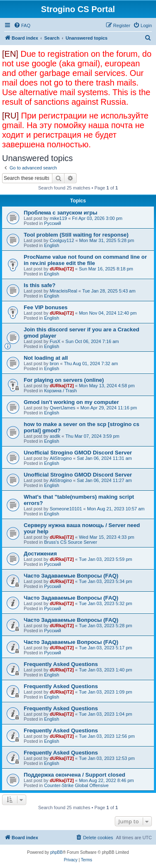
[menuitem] (22, 25)
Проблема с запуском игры (61, 213)
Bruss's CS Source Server (71, 542)
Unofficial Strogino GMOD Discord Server (78, 453)
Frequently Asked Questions (61, 664)
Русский (53, 223)
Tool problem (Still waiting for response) (76, 235)
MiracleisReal (63, 291)
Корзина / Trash (61, 391)
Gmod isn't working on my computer (71, 402)
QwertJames (62, 408)
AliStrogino (61, 458)
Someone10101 (66, 509)
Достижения (40, 554)
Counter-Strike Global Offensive (76, 785)
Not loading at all (46, 358)
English (52, 245)
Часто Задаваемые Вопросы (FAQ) (71, 576)
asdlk (55, 436)
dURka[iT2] (62, 269)
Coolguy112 (62, 240)
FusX (55, 341)
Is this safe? (40, 285)
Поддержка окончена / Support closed (74, 775)
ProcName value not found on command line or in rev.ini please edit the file (85, 260)
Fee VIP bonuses (46, 307)
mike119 (58, 218)
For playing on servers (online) (64, 380)
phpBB (57, 852)
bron (54, 363)
